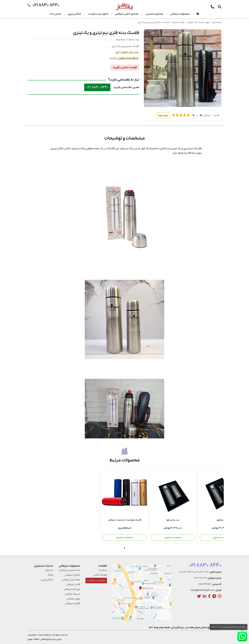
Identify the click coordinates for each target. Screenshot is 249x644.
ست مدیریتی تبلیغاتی (70, 570)
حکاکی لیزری (75, 14)
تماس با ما (56, 14)
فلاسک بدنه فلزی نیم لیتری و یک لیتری (153, 22)
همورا (30, 639)
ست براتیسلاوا (149, 520)
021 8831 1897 (202, 572)
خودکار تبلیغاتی (72, 575)
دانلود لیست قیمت (98, 14)
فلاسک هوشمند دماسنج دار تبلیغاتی (197, 520)
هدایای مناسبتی (154, 14)
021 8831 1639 (186, 572)
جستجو (49, 570)
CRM (36, 639)
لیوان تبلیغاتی (73, 599)
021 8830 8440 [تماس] (46, 5)
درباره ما (103, 570)
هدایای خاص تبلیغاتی (127, 14)
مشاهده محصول (197, 538)
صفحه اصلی (217, 22)
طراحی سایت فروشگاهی (51, 639)
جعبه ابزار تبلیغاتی (71, 580)
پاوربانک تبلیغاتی (72, 589)
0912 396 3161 (200, 578)
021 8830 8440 (97, 87)
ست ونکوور (100, 520)
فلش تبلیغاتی (73, 584)
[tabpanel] (197, 506)
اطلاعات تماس (100, 575)
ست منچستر (52, 520)
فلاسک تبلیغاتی (178, 22)
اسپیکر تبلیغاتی (72, 594)
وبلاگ (50, 575)
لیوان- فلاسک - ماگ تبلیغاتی (198, 22)
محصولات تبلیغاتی (180, 14)
